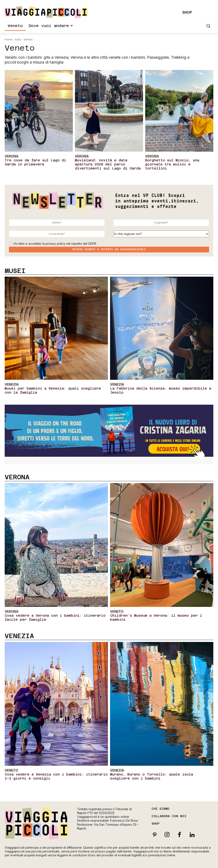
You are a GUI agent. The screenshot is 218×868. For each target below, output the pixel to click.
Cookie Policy (184, 860)
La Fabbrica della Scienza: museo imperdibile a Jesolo (158, 385)
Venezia (11, 381)
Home (9, 39)
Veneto (116, 606)
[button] (208, 26)
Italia (18, 39)
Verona (11, 156)
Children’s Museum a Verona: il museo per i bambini (155, 610)
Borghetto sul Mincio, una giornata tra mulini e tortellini (176, 161)
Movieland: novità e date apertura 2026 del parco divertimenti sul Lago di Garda (107, 162)
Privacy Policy (164, 860)
